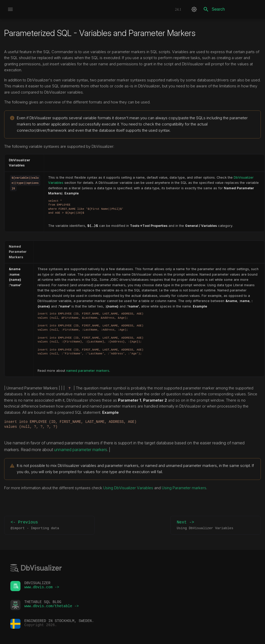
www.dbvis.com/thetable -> (51, 607)
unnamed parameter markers (81, 450)
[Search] (231, 9)
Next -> (216, 525)
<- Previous (49, 525)
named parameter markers (88, 371)
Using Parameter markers (184, 488)
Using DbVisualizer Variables (129, 488)
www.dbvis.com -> (42, 588)
